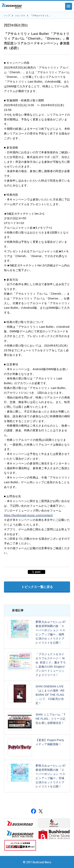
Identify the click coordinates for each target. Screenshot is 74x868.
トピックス (20, 16)
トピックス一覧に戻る (37, 587)
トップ (7, 16)
